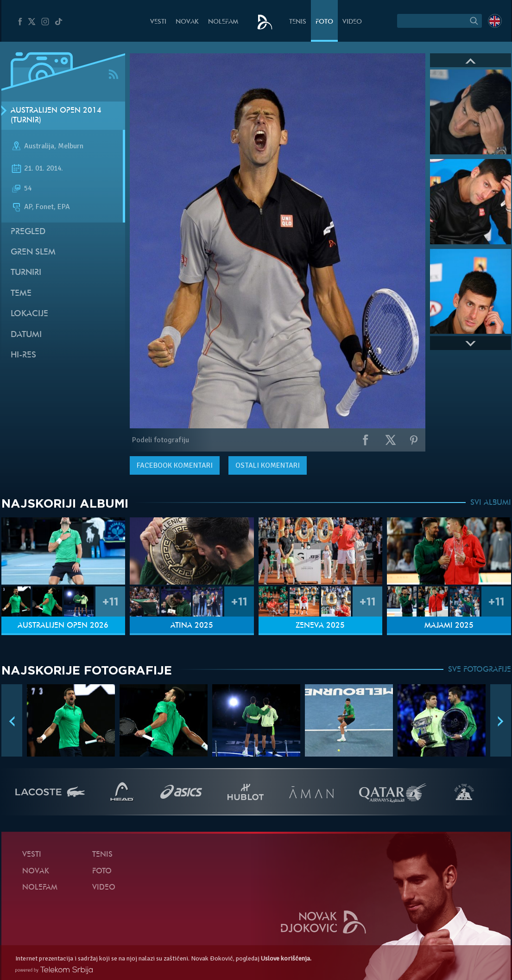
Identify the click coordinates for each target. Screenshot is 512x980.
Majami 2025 (449, 626)
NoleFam (223, 22)
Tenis (298, 22)
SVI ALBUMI (491, 503)
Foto (324, 22)
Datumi (26, 335)
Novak (187, 22)
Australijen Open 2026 (63, 626)
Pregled (28, 232)
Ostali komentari (268, 465)
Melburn (71, 146)
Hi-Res (23, 355)
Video (352, 22)
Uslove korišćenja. (286, 958)
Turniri (26, 273)
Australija (39, 146)
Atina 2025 (192, 626)
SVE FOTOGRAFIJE (480, 670)
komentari (175, 465)
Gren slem (33, 252)
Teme (21, 294)
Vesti (158, 22)
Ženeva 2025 (320, 626)
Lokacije (29, 314)
